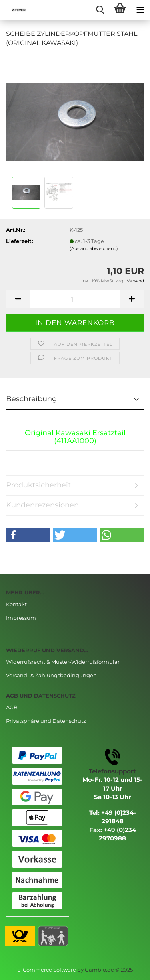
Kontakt (16, 604)
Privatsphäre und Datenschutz (46, 721)
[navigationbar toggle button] (140, 10)
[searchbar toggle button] (100, 10)
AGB (12, 707)
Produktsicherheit (38, 485)
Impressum (21, 618)
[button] (28, 535)
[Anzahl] (75, 299)
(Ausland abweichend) (94, 248)
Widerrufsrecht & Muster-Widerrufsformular (63, 662)
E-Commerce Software (47, 970)
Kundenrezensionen (42, 505)
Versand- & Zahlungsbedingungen (51, 675)
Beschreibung (31, 399)
